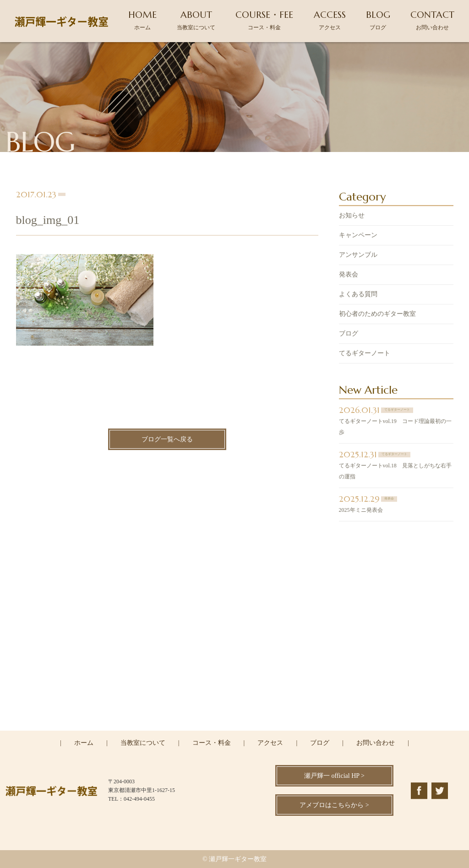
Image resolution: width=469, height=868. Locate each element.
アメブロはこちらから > (334, 805)
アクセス (270, 743)
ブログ (349, 334)
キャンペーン (358, 236)
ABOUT (196, 20)
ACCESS (330, 20)
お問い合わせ (376, 743)
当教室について (143, 743)
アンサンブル (358, 256)
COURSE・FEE (264, 20)
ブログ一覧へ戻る (167, 440)
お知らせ (352, 216)
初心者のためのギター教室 (377, 315)
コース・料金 (212, 743)
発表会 (349, 275)
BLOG (378, 20)
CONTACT (432, 20)
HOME (142, 20)
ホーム (84, 743)
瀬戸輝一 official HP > (334, 776)
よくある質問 (358, 295)
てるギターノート (365, 354)
